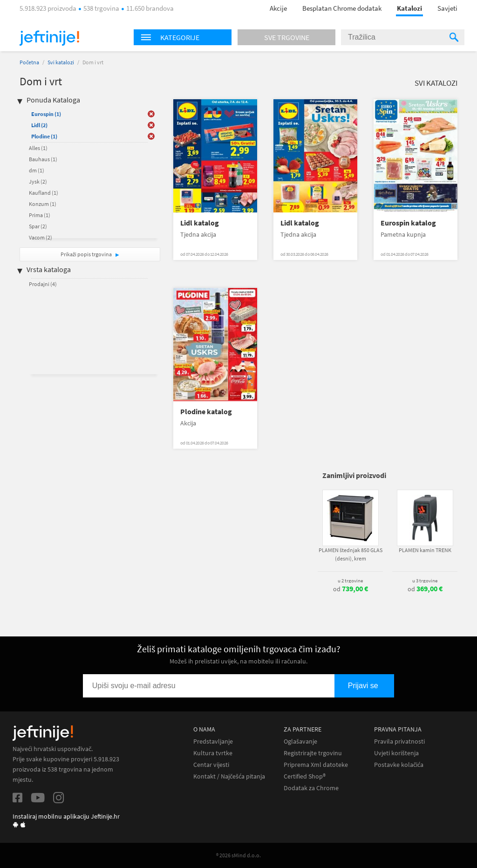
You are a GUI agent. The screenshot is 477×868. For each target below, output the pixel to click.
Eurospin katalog (408, 223)
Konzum (43, 204)
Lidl (39, 125)
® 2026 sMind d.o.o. (238, 855)
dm (37, 170)
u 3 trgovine (425, 581)
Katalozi (409, 8)
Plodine (44, 136)
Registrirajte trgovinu (313, 753)
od (351, 589)
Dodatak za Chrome (311, 788)
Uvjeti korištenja (396, 753)
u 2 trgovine (350, 581)
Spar (38, 226)
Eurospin (46, 114)
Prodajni (43, 284)
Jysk (38, 181)
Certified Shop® (305, 776)
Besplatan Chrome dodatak (342, 8)
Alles (38, 148)
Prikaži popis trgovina (87, 254)
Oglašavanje (300, 742)
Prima (40, 215)
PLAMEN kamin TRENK (425, 550)
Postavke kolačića (399, 765)
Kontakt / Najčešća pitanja (229, 776)
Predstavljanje (213, 742)
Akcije (278, 8)
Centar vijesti (211, 765)
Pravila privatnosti (399, 742)
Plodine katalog (206, 412)
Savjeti (447, 8)
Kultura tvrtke (213, 753)
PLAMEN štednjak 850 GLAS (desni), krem (351, 554)
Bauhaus (43, 159)
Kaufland (44, 193)
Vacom (41, 237)
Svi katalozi (61, 62)
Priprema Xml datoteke (316, 765)
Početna (29, 62)
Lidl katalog (200, 223)
